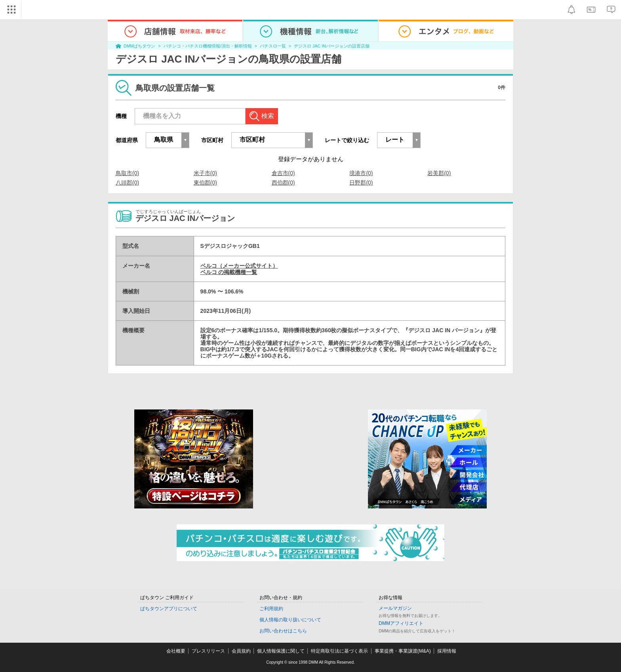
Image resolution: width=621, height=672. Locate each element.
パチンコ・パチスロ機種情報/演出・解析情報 (208, 46)
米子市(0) (205, 173)
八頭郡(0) (127, 183)
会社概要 (176, 651)
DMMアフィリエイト (401, 623)
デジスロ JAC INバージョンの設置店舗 (332, 46)
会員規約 (241, 651)
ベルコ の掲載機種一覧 (229, 272)
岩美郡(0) (439, 173)
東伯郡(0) (205, 183)
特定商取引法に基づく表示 (339, 651)
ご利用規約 (271, 609)
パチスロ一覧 (273, 46)
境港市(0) (361, 173)
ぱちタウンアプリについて (169, 609)
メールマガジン (395, 608)
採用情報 (447, 651)
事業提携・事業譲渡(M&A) (403, 651)
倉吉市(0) (283, 173)
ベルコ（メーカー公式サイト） (239, 266)
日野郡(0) (361, 183)
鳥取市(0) (127, 173)
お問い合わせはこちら (283, 631)
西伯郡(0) (283, 183)
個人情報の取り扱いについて (290, 620)
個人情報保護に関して (281, 651)
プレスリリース (208, 651)
